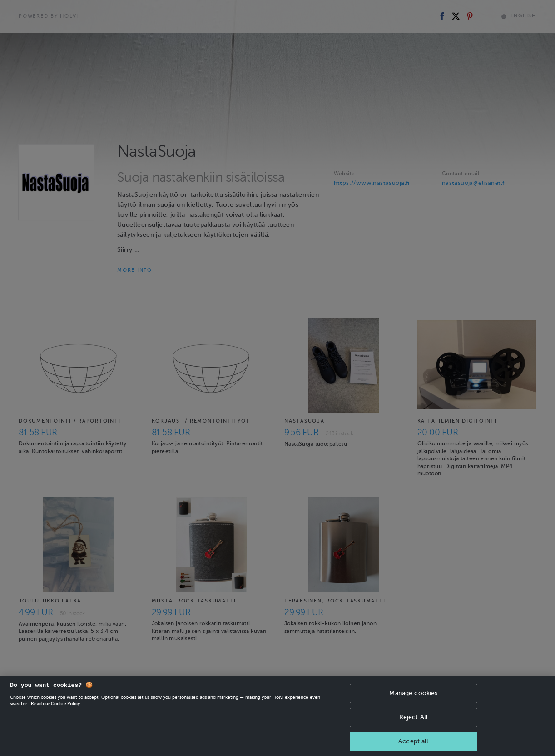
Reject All (414, 729)
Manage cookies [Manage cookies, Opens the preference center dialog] (413, 704)
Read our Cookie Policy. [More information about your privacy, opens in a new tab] (56, 715)
